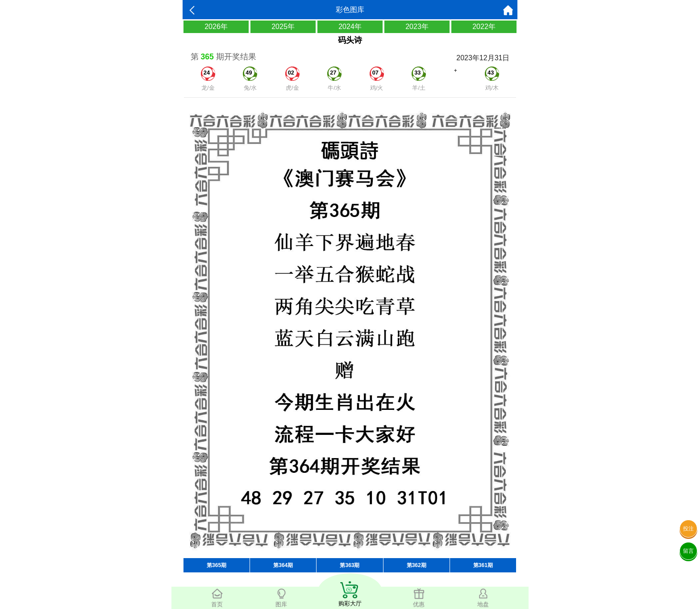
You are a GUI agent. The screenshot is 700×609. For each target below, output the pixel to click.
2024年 (350, 27)
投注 (688, 529)
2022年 (484, 27)
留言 (688, 551)
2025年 (283, 27)
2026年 (216, 27)
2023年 (417, 27)
